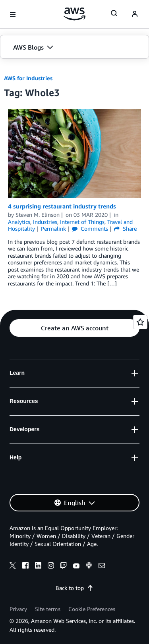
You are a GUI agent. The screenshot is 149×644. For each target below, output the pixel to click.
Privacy (18, 609)
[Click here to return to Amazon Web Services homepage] (74, 14)
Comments (90, 228)
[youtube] (76, 567)
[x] (13, 567)
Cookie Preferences (92, 609)
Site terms (48, 609)
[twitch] (64, 567)
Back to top (74, 588)
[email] (102, 567)
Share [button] (125, 228)
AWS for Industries (28, 78)
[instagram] (51, 567)
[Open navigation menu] (13, 14)
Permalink (53, 228)
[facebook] (25, 567)
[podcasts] (89, 567)
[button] (74, 47)
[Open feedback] (140, 322)
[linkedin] (38, 567)
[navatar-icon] (135, 14)
